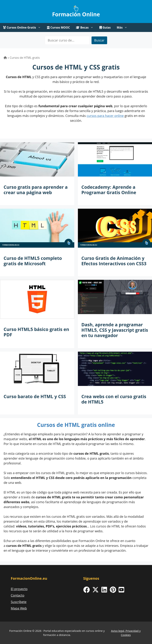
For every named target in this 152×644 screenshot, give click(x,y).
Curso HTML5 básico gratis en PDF (36, 332)
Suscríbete (19, 602)
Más (123, 27)
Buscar (99, 40)
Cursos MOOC (58, 27)
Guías (105, 27)
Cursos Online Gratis (23, 27)
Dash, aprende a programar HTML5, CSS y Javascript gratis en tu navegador (115, 330)
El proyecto (19, 589)
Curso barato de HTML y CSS (35, 396)
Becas (86, 27)
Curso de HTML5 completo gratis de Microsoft (33, 261)
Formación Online (76, 14)
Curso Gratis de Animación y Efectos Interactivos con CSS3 (114, 261)
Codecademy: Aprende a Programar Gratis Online (109, 190)
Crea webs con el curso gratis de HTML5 (114, 399)
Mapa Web (19, 608)
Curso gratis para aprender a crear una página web (36, 190)
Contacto (18, 595)
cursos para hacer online (105, 116)
